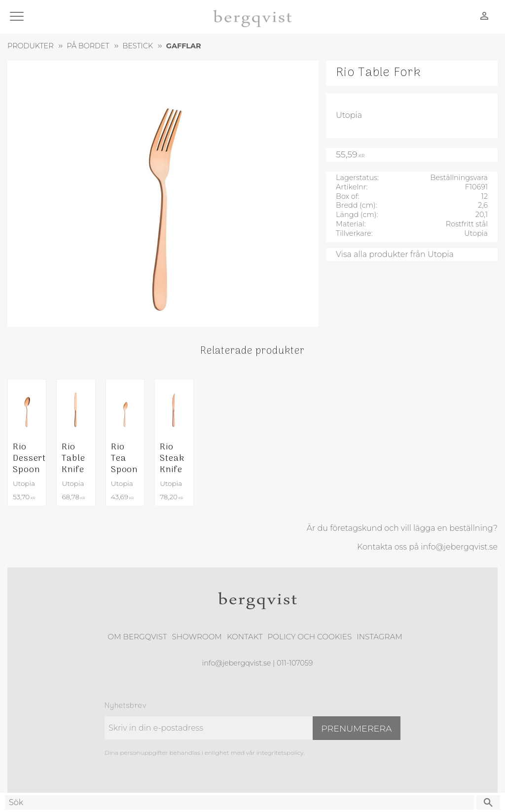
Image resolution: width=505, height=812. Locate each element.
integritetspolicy (280, 753)
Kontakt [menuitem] (245, 637)
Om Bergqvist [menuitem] (137, 637)
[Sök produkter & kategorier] (239, 802)
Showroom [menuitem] (197, 637)
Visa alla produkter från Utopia (395, 254)
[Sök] (488, 802)
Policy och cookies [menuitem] (309, 637)
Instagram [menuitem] (379, 637)
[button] (18, 17)
